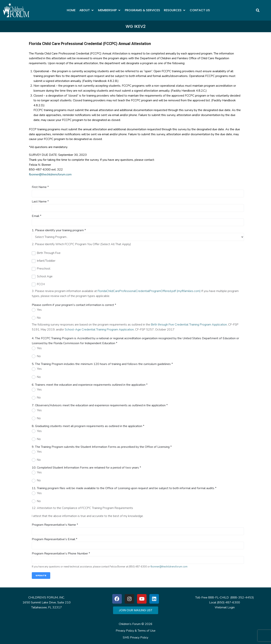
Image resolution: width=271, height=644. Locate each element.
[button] (87, 10)
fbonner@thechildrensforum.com (50, 174)
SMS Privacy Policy (135, 638)
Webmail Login (225, 607)
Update (41, 575)
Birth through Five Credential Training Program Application (189, 325)
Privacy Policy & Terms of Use (136, 631)
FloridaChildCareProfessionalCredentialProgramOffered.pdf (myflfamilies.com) (149, 291)
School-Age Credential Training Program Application (99, 330)
